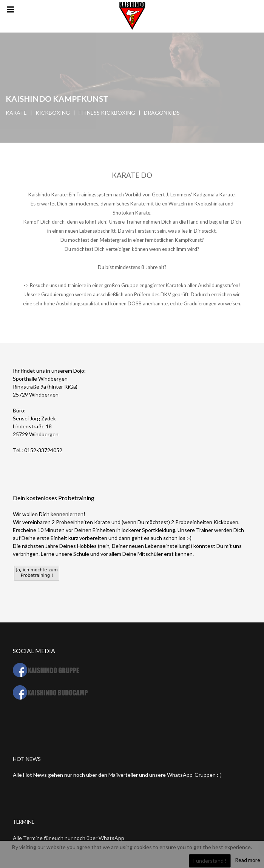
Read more (248, 860)
